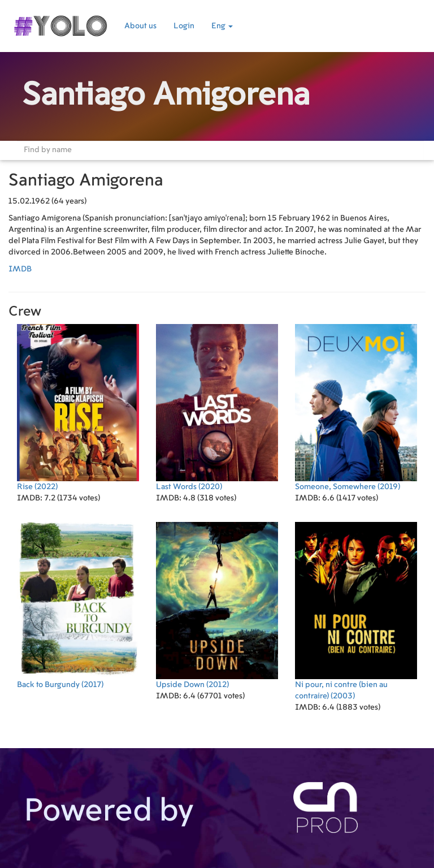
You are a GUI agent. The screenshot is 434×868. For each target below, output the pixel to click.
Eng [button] (222, 26)
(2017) (78, 605)
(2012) (217, 605)
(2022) (78, 407)
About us (140, 26)
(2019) (356, 407)
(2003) (356, 611)
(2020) (217, 407)
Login (184, 26)
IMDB (20, 269)
